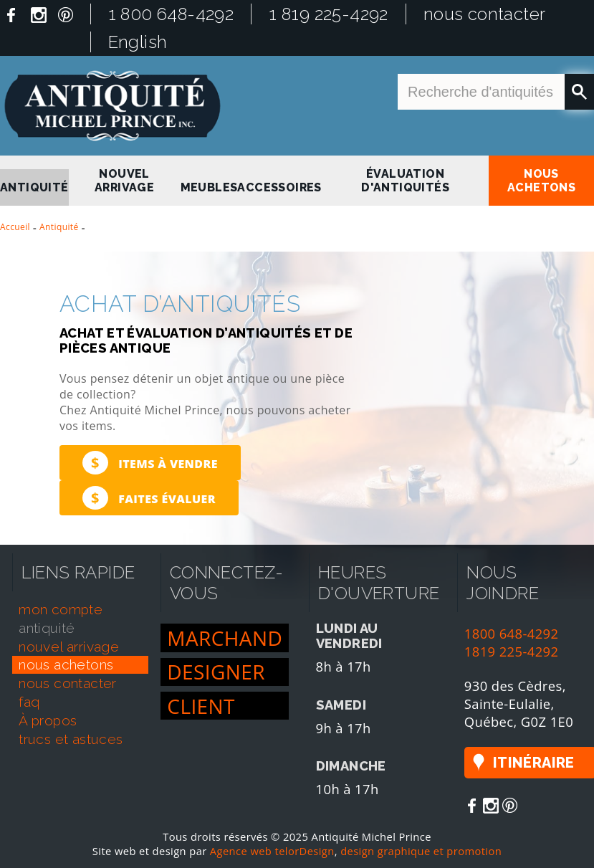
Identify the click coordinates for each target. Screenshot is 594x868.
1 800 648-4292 (171, 14)
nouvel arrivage (124, 181)
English (138, 42)
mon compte (61, 609)
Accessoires (279, 187)
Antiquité (59, 227)
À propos (48, 720)
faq (29, 702)
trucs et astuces (71, 739)
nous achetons (541, 181)
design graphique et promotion (421, 851)
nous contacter (485, 14)
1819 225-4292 (512, 651)
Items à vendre (150, 463)
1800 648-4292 (512, 633)
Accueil (15, 227)
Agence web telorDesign (272, 851)
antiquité (34, 187)
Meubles (209, 187)
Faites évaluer (149, 498)
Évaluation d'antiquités (405, 181)
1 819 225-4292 (329, 14)
